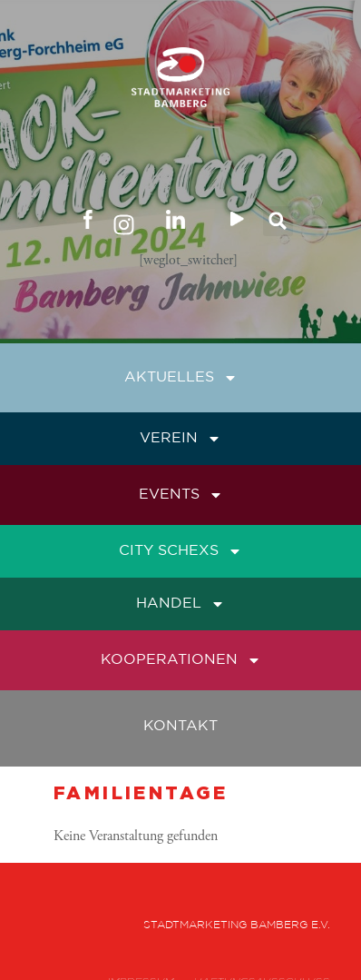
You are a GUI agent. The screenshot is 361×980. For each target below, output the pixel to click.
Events (181, 495)
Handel (180, 604)
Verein (180, 439)
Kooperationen (181, 660)
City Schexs (180, 551)
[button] (278, 221)
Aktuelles (181, 378)
